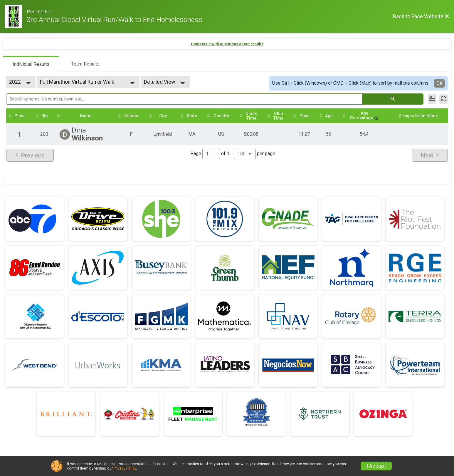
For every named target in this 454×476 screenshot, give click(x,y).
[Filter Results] (432, 99)
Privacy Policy (125, 468)
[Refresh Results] (444, 99)
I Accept (376, 466)
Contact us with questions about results (227, 44)
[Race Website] (16, 16)
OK (439, 83)
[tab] (31, 64)
